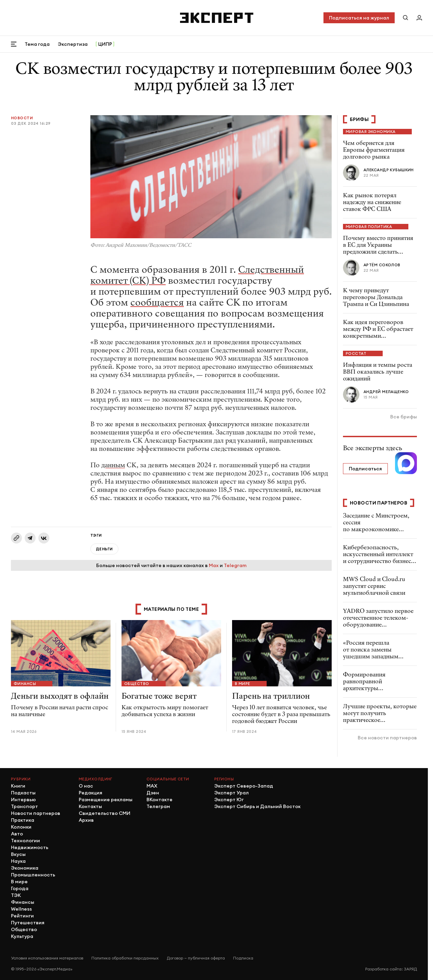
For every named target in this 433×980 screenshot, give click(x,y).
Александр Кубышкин (389, 170)
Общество (137, 684)
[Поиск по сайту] (406, 18)
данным (113, 465)
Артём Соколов (382, 265)
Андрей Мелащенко (386, 392)
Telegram (235, 565)
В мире (243, 684)
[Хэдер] (217, 18)
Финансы (25, 684)
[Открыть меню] (14, 44)
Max (214, 565)
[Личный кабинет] (419, 18)
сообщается (157, 303)
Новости (22, 118)
